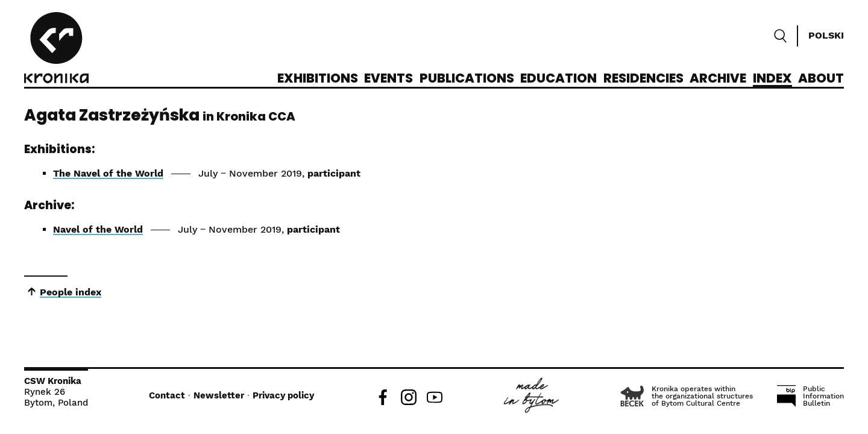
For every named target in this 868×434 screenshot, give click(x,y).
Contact (167, 395)
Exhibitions (318, 79)
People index (71, 292)
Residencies (643, 79)
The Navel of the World (108, 173)
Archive (718, 79)
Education (558, 79)
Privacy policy (283, 395)
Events (388, 79)
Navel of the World (98, 229)
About (821, 79)
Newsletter (219, 395)
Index (772, 79)
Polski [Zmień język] (826, 35)
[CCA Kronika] (56, 49)
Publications (467, 79)
